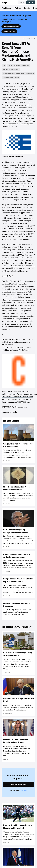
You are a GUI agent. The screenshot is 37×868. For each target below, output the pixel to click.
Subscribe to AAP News (11, 26)
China (10, 65)
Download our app (9, 31)
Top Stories (6, 8)
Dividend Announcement (11, 69)
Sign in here (24, 790)
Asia (4, 65)
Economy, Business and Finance (13, 73)
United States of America (11, 78)
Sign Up (31, 2)
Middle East (30, 73)
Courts (27, 8)
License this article (9, 412)
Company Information (21, 65)
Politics (18, 8)
